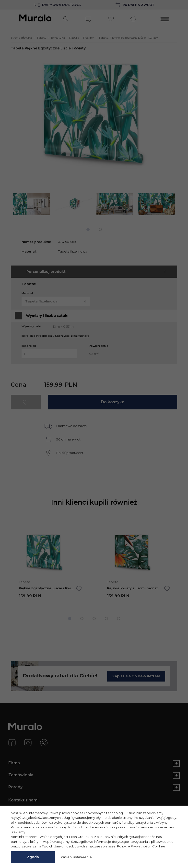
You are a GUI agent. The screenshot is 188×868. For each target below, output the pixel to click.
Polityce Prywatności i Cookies (141, 846)
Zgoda (33, 857)
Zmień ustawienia (76, 857)
